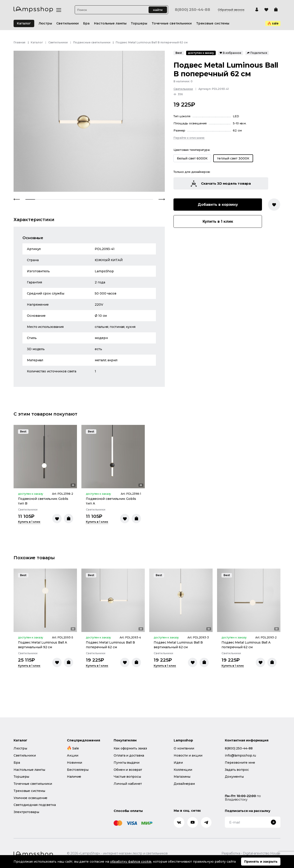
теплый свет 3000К (233, 158)
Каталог (24, 23)
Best (179, 53)
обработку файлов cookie (131, 862)
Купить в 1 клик (218, 221)
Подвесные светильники (92, 42)
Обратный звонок (231, 10)
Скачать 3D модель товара (221, 184)
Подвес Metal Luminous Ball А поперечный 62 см (246, 645)
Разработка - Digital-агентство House (251, 853)
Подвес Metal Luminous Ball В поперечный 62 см (110, 645)
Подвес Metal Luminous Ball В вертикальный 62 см (178, 645)
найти (158, 10)
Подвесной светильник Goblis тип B (43, 501)
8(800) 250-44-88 (192, 10)
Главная (19, 42)
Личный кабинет (128, 784)
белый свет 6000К (192, 158)
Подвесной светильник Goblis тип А (111, 501)
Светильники (58, 42)
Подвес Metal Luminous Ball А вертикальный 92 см (43, 645)
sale (273, 23)
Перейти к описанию (189, 138)
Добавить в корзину (218, 205)
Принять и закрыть (261, 862)
